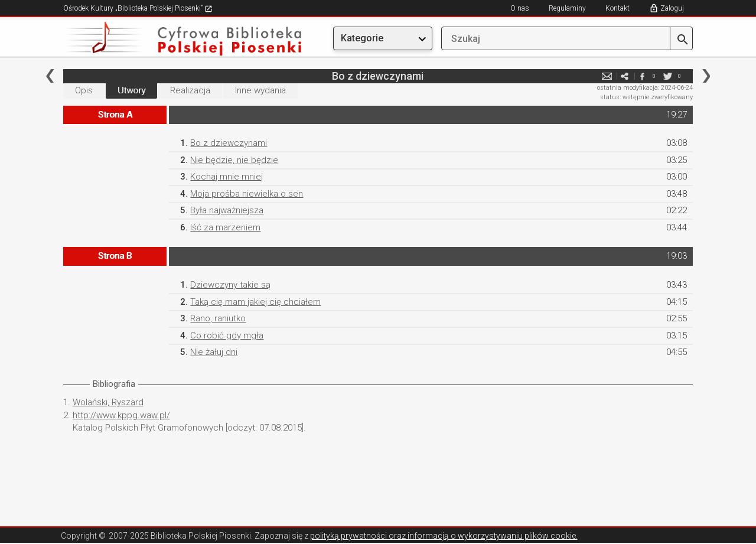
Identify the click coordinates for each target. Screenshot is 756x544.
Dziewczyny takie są (230, 285)
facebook (642, 76)
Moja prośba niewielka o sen (247, 194)
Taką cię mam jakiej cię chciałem (255, 302)
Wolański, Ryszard (108, 402)
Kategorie (362, 38)
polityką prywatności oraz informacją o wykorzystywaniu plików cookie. (444, 536)
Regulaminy (567, 8)
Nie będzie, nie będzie (234, 160)
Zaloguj (672, 8)
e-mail (607, 76)
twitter (667, 76)
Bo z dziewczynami (229, 143)
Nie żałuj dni (214, 352)
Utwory (131, 90)
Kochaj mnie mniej (227, 177)
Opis (84, 90)
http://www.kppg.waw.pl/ (121, 415)
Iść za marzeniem (225, 227)
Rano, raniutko (218, 318)
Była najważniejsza (227, 210)
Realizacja (190, 90)
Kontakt (617, 8)
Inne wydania (260, 90)
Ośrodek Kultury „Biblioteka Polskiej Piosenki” (138, 8)
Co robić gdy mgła (227, 335)
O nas (520, 8)
